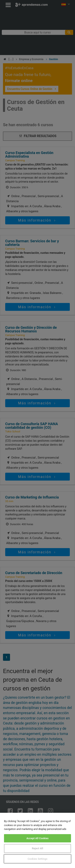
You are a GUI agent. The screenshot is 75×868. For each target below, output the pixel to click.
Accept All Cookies (37, 838)
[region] (37, 840)
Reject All (38, 848)
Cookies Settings (37, 859)
